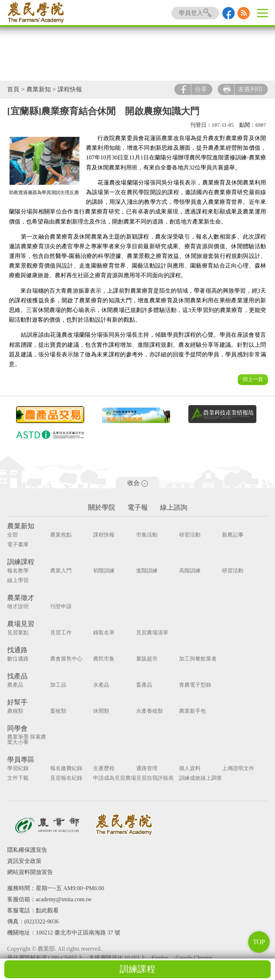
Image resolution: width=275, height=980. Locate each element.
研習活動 (190, 535)
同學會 (17, 728)
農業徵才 (21, 598)
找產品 (17, 676)
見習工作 (61, 633)
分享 (193, 89)
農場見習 (21, 624)
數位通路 (18, 659)
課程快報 (70, 89)
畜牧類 (58, 711)
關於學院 (102, 507)
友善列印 (243, 89)
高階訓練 (190, 571)
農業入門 (61, 571)
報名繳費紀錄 (66, 768)
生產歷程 (104, 768)
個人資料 (190, 768)
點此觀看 (47, 910)
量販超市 (147, 659)
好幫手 (17, 702)
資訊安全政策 (24, 861)
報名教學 (18, 571)
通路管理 (147, 768)
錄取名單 (104, 633)
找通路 (17, 650)
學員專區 (21, 760)
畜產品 (144, 685)
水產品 (101, 685)
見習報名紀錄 (66, 778)
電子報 (138, 507)
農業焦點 (61, 535)
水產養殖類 (149, 711)
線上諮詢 (174, 507)
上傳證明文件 (238, 768)
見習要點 (18, 633)
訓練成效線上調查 (201, 778)
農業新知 (39, 89)
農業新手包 (192, 711)
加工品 (58, 685)
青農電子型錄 (195, 685)
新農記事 (233, 535)
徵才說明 (18, 607)
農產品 (15, 685)
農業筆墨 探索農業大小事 (27, 740)
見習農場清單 (152, 633)
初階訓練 (104, 571)
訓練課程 (137, 969)
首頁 (13, 89)
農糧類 (15, 711)
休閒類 (101, 711)
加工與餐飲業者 (198, 659)
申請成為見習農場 (115, 778)
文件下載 (18, 778)
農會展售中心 (66, 659)
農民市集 (104, 659)
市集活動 (147, 535)
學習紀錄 (18, 768)
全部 (13, 535)
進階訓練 (147, 571)
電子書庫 (18, 545)
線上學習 (18, 580)
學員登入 (195, 13)
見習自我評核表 (155, 778)
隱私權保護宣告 (27, 850)
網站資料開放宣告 (30, 872)
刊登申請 (61, 607)
